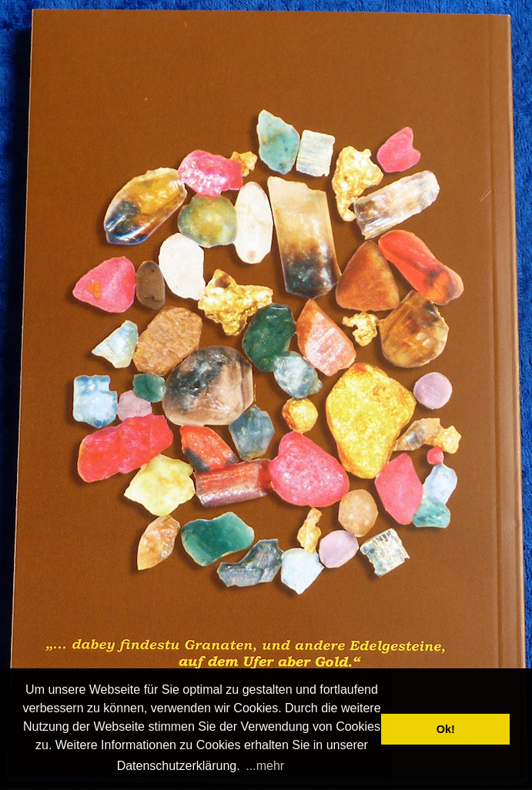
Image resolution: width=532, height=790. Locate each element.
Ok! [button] (446, 729)
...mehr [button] (265, 766)
